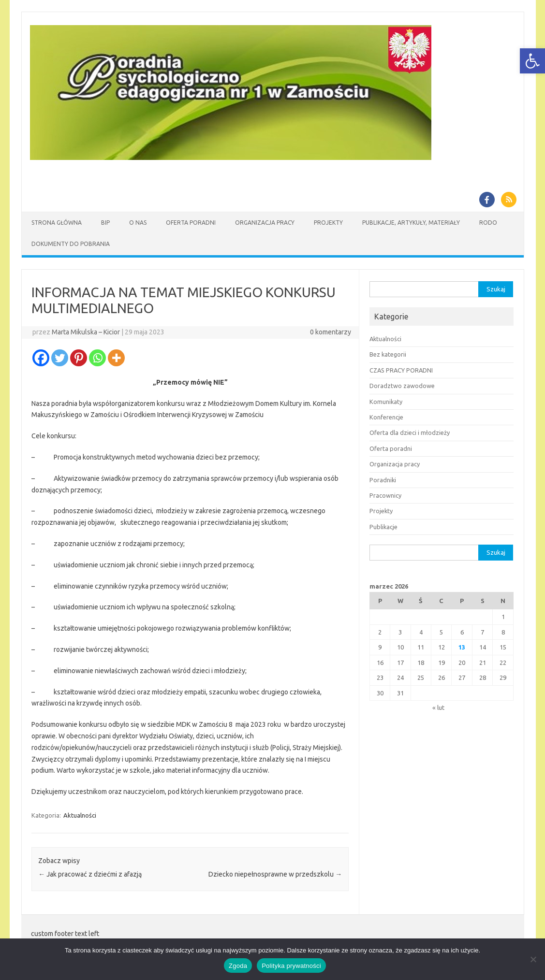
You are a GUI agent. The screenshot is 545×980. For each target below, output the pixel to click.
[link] (532, 61)
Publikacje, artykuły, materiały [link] (411, 223)
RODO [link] (488, 223)
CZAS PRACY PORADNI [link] (401, 370)
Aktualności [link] (80, 815)
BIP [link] (105, 223)
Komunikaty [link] (386, 402)
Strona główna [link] (57, 223)
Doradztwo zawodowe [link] (402, 386)
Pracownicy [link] (385, 495)
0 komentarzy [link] (331, 332)
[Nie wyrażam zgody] (533, 959)
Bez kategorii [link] (388, 354)
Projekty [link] (328, 223)
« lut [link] (438, 707)
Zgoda (238, 966)
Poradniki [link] (383, 480)
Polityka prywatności (291, 966)
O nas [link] (138, 223)
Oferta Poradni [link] (191, 223)
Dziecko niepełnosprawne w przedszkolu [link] (275, 874)
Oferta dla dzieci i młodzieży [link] (410, 432)
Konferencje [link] (386, 417)
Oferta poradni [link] (391, 448)
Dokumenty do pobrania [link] (71, 244)
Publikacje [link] (383, 527)
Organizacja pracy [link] (265, 223)
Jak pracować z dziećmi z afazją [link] (90, 874)
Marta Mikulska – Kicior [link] (86, 332)
